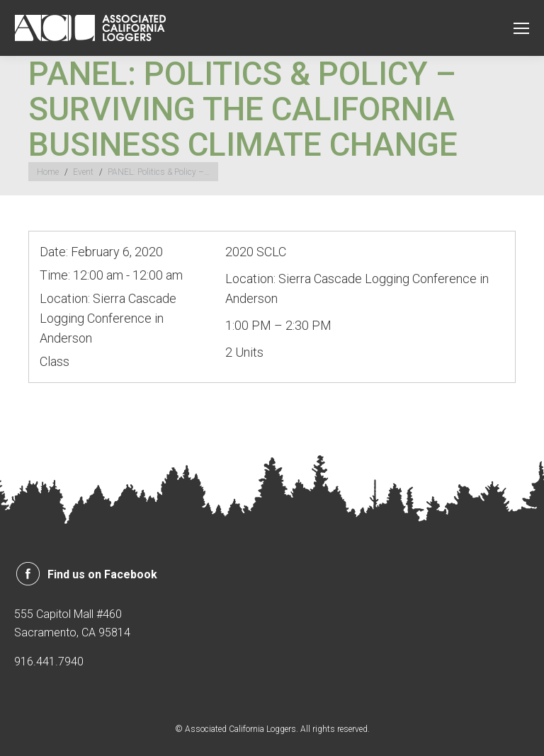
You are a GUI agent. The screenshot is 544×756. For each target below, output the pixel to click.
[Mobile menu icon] (521, 28)
